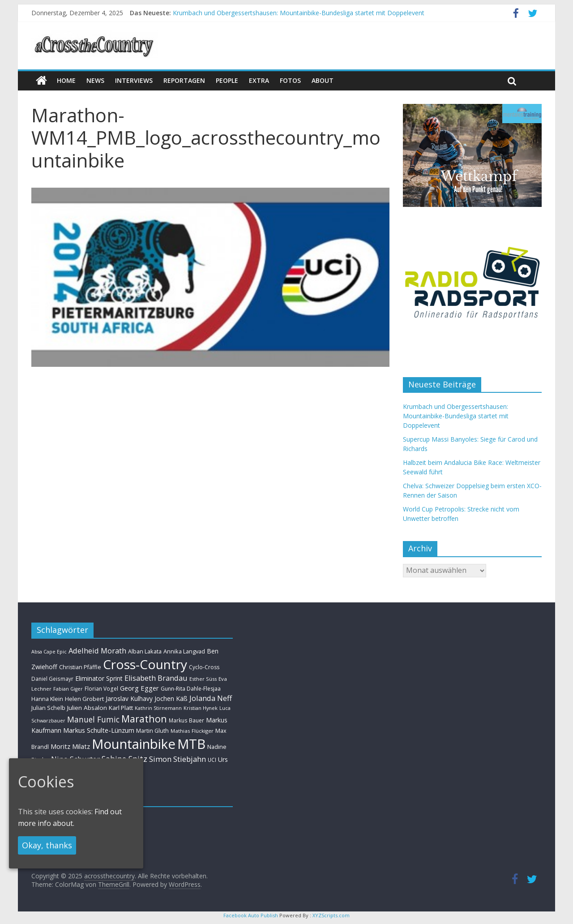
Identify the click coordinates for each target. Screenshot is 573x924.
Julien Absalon (87, 708)
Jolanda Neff (211, 698)
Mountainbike (134, 744)
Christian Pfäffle (80, 667)
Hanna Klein (47, 699)
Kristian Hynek (201, 708)
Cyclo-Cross (204, 667)
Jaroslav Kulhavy (129, 698)
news (95, 80)
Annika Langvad (184, 651)
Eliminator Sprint (99, 678)
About (323, 80)
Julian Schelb (48, 708)
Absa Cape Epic (49, 651)
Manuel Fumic (93, 719)
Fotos (290, 80)
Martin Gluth (152, 731)
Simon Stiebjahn (177, 759)
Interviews (134, 80)
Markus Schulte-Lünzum (99, 730)
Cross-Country (145, 664)
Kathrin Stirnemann (158, 708)
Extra (259, 80)
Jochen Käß (171, 698)
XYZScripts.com (331, 915)
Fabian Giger (68, 689)
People (227, 80)
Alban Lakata (145, 651)
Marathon (144, 719)
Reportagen (184, 80)
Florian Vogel (101, 688)
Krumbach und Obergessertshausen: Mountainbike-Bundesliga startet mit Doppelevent (299, 13)
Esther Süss (203, 679)
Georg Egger (139, 688)
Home (66, 80)
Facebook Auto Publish (251, 915)
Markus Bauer (186, 720)
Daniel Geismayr (52, 679)
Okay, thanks (47, 845)
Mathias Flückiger (192, 731)
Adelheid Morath (97, 651)
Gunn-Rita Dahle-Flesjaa (191, 689)
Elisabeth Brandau (156, 678)
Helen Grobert (84, 699)
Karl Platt (121, 708)
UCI (212, 760)
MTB (191, 744)
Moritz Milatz (70, 746)
